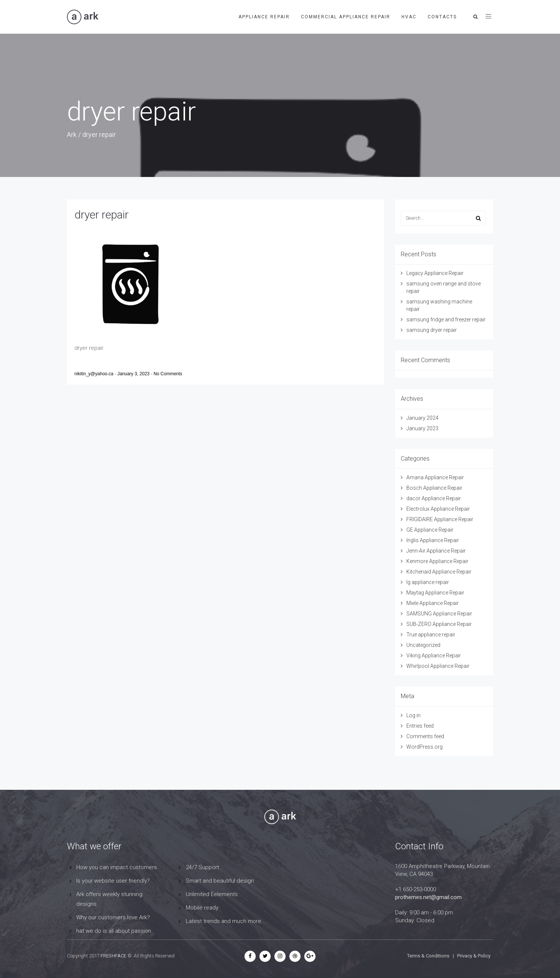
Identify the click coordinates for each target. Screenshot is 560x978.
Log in (413, 715)
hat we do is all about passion (114, 931)
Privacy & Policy (474, 956)
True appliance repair (431, 635)
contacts (442, 17)
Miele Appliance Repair (433, 603)
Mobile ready (202, 908)
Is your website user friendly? (113, 881)
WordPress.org (424, 747)
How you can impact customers (117, 867)
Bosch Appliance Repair (434, 488)
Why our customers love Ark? (113, 917)
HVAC (409, 17)
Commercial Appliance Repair (346, 17)
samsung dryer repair (432, 330)
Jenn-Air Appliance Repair (436, 551)
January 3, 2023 (134, 374)
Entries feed (420, 726)
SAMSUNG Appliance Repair (439, 614)
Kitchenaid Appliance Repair (439, 572)
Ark (72, 135)
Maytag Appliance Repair (435, 593)
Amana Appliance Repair (435, 477)
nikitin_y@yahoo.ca (95, 374)
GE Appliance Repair (430, 530)
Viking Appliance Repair (434, 655)
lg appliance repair (428, 582)
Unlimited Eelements (212, 894)
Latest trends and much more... (226, 921)
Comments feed (425, 736)
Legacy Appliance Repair (435, 273)
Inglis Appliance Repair (433, 540)
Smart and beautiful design (220, 881)
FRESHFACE (113, 956)
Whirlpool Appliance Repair (438, 666)
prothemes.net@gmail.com (428, 897)
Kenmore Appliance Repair (437, 561)
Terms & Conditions (428, 956)
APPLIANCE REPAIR (264, 17)
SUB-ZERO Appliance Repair (439, 624)
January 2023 (422, 428)
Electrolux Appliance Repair (438, 509)
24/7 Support (202, 867)
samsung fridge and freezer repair (446, 320)
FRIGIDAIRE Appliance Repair (440, 519)
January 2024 (422, 418)
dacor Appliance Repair (434, 498)
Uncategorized (423, 645)
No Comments (168, 374)
